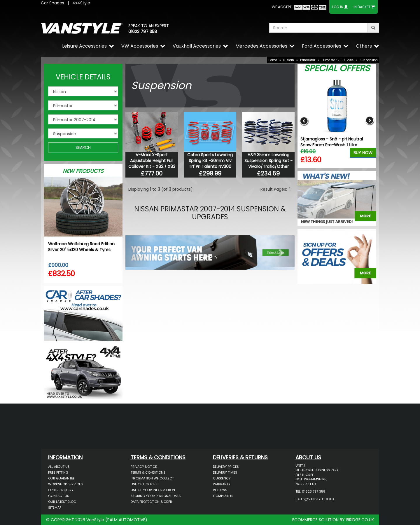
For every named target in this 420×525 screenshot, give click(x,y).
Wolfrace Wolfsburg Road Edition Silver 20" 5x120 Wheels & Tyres (81, 247)
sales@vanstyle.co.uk (315, 499)
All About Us (59, 467)
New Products (83, 171)
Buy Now (363, 153)
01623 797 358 (143, 32)
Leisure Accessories (84, 46)
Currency (222, 478)
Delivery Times (225, 472)
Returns (220, 490)
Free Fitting (58, 472)
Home (273, 60)
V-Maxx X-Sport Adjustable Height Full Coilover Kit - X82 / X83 (152, 161)
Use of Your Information (153, 490)
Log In (338, 7)
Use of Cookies (144, 484)
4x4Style (81, 3)
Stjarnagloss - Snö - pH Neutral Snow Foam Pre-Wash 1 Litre (332, 142)
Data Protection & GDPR (151, 502)
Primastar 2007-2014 (337, 60)
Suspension (369, 60)
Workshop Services (65, 484)
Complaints (223, 496)
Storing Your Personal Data (156, 496)
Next (370, 121)
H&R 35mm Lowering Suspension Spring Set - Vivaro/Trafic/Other (268, 161)
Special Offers (337, 68)
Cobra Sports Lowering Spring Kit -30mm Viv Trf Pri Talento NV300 (210, 161)
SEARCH (83, 147)
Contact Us (59, 496)
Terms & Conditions (148, 472)
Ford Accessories (322, 46)
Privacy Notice (144, 467)
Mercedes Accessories (261, 46)
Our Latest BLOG (62, 502)
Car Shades (52, 3)
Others (364, 46)
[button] (138, 251)
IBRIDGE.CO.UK (360, 520)
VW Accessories (140, 46)
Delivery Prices (226, 467)
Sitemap (55, 507)
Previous (304, 121)
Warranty (222, 484)
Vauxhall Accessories (197, 46)
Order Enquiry (61, 490)
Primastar (308, 60)
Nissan (289, 60)
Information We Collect (152, 478)
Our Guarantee (61, 478)
